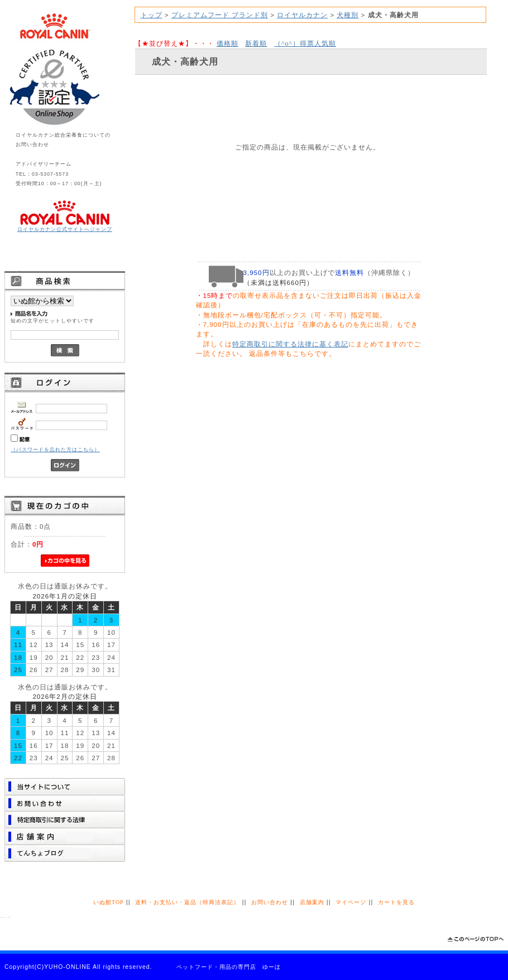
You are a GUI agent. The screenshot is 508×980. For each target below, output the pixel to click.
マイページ (351, 902)
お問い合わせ (270, 902)
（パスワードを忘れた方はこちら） (55, 450)
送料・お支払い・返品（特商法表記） (187, 902)
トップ (152, 15)
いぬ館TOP (108, 902)
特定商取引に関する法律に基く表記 (290, 344)
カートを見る (396, 902)
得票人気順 (305, 43)
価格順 (227, 43)
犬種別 (348, 15)
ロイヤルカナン (302, 15)
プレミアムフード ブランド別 (220, 15)
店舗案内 (312, 902)
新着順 (256, 43)
